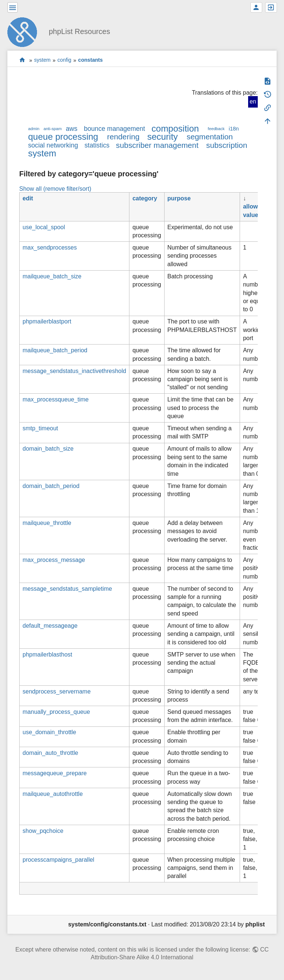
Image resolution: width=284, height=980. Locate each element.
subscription (227, 145)
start (22, 60)
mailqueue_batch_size (52, 276)
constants (90, 60)
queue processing (63, 137)
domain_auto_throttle (50, 753)
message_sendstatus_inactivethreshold (74, 371)
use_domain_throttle (49, 732)
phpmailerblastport (47, 321)
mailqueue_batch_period (55, 350)
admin (34, 129)
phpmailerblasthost (47, 655)
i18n (234, 129)
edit (28, 198)
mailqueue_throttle (47, 523)
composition (175, 128)
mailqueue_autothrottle (53, 794)
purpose (179, 198)
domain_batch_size (48, 449)
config (64, 60)
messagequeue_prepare (55, 773)
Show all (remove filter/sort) (55, 189)
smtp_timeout (40, 428)
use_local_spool (44, 227)
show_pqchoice (43, 831)
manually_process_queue (56, 712)
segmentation (210, 137)
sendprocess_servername (57, 691)
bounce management (114, 129)
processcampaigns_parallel (58, 860)
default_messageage (50, 626)
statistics (97, 145)
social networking (53, 145)
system (42, 60)
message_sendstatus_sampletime (67, 589)
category (145, 198)
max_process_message (54, 560)
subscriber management (157, 145)
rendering (123, 137)
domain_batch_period (51, 486)
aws (72, 129)
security (163, 137)
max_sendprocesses (50, 247)
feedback (216, 129)
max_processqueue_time (56, 399)
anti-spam (53, 129)
